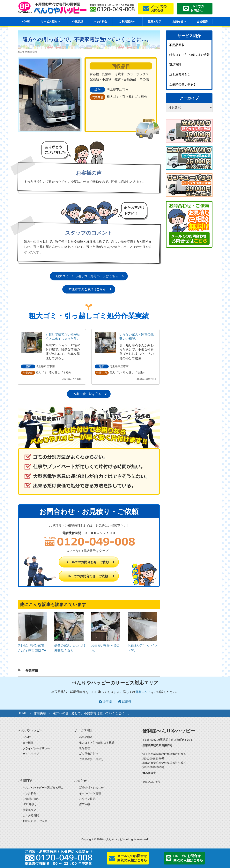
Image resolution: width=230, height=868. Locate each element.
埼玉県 (107, 702)
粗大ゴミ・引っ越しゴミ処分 (189, 55)
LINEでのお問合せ (197, 8)
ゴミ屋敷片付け (180, 74)
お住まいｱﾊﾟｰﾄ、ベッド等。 (143, 645)
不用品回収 (177, 45)
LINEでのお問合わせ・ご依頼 (87, 576)
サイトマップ (31, 754)
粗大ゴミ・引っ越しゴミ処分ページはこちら (87, 276)
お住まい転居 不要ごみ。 (106, 645)
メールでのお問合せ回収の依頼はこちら (132, 858)
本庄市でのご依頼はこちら (87, 289)
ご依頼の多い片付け (183, 84)
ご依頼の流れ (31, 799)
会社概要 (202, 21)
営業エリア (154, 21)
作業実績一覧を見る (87, 394)
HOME (26, 21)
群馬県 (127, 702)
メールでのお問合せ (159, 8)
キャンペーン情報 (90, 793)
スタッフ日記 (87, 799)
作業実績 (78, 21)
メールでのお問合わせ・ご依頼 (87, 562)
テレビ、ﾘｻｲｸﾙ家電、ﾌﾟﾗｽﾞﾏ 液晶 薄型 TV (33, 645)
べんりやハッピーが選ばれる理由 (43, 788)
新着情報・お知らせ (91, 788)
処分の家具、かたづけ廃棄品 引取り (70, 645)
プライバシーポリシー (36, 748)
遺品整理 (175, 65)
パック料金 (100, 21)
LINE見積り (30, 804)
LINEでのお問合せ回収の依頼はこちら (188, 858)
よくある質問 (31, 815)
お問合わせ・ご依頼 (35, 821)
